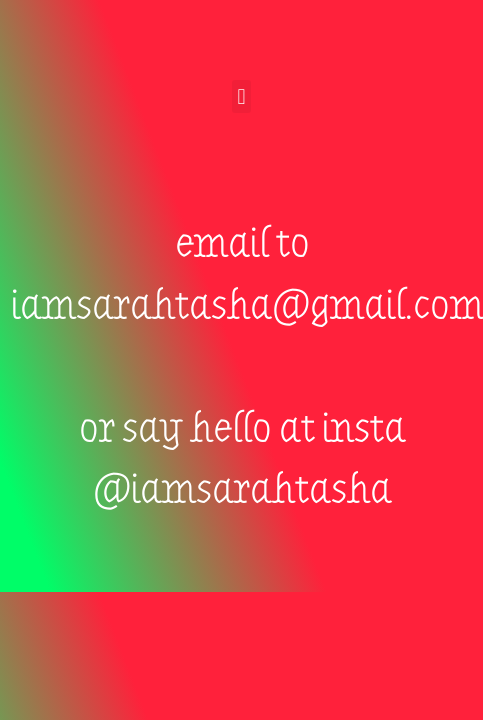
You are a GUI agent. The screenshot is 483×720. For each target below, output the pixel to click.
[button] (241, 96)
